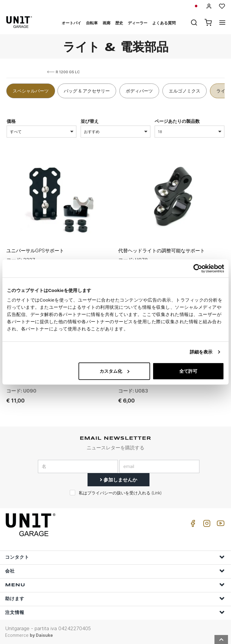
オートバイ (71, 23)
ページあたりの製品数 (177, 121)
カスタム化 (114, 371)
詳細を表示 (201, 352)
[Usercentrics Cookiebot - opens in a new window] (198, 269)
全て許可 (188, 371)
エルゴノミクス (185, 91)
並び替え (90, 121)
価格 (11, 121)
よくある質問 (164, 23)
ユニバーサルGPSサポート (35, 251)
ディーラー (138, 23)
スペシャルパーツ (31, 91)
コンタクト (115, 557)
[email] (159, 466)
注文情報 (115, 612)
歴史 (119, 23)
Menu (115, 585)
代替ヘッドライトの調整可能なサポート (162, 251)
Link (157, 493)
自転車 (92, 23)
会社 (115, 571)
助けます (115, 598)
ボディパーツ (139, 91)
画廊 (106, 23)
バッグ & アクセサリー (87, 91)
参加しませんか (119, 480)
